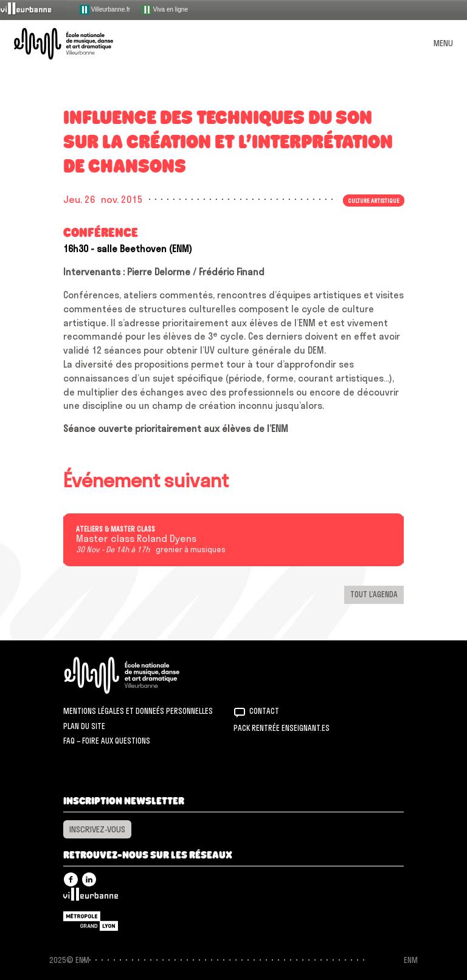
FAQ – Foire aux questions (107, 741)
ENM (138, 675)
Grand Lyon (91, 921)
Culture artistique (374, 200)
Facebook (71, 879)
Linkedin (89, 879)
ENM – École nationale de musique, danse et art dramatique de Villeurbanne (78, 44)
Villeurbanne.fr (105, 10)
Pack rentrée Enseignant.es (282, 728)
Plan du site (84, 726)
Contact (264, 711)
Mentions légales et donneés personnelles (138, 711)
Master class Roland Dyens (136, 539)
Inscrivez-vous (97, 829)
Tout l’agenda (374, 594)
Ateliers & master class (116, 529)
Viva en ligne (165, 10)
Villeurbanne (91, 897)
